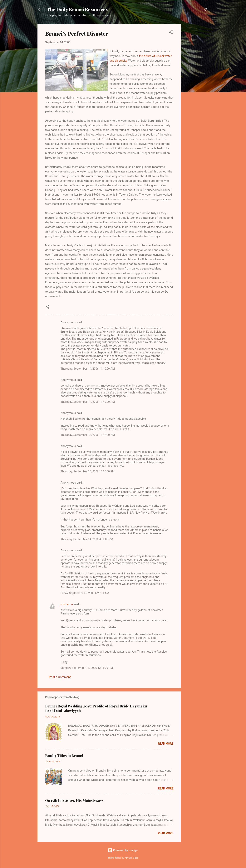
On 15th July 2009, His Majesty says (74, 800)
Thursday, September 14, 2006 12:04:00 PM (88, 471)
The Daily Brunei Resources (77, 9)
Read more (166, 744)
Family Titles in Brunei (64, 756)
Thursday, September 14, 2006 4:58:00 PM (87, 539)
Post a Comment (60, 677)
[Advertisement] (196, 82)
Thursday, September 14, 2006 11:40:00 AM (88, 402)
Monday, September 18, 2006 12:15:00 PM (87, 668)
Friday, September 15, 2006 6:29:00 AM (85, 593)
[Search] (206, 10)
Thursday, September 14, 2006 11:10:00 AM (88, 369)
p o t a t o (67, 604)
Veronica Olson (131, 858)
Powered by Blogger (123, 850)
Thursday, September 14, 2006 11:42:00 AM (88, 435)
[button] (171, 33)
